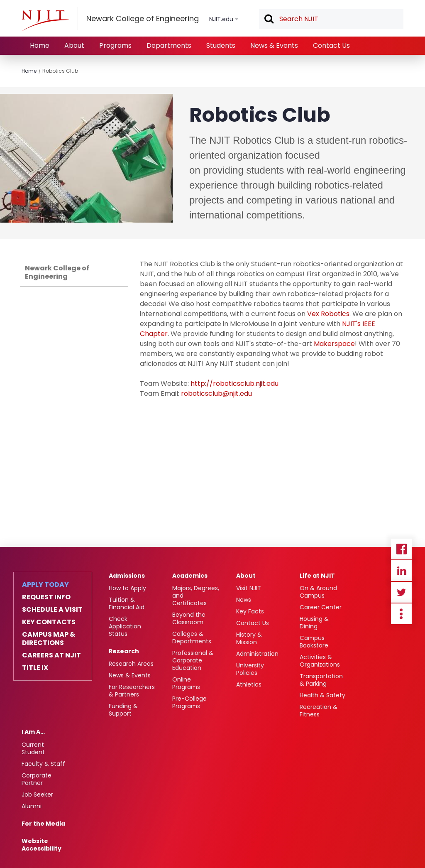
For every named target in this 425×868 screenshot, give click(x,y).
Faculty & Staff (43, 764)
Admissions (127, 576)
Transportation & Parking (321, 680)
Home (40, 45)
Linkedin (401, 571)
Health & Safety (322, 695)
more (401, 614)
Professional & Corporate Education (193, 660)
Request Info (46, 597)
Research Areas (131, 664)
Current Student (33, 748)
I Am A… (33, 732)
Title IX (35, 668)
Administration (257, 654)
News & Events (274, 45)
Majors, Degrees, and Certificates (196, 596)
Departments (169, 45)
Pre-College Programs (189, 702)
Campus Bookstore (314, 642)
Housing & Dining (314, 623)
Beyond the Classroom (189, 618)
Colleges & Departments (192, 638)
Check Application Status (125, 626)
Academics (190, 576)
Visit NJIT (249, 588)
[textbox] (331, 19)
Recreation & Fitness (319, 711)
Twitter (401, 592)
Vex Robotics (328, 314)
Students (221, 45)
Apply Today (45, 585)
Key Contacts (49, 622)
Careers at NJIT (51, 655)
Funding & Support (123, 710)
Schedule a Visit (52, 610)
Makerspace (334, 344)
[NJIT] (45, 20)
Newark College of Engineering (57, 272)
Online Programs (186, 683)
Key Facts (250, 611)
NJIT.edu (221, 19)
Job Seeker (37, 794)
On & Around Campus (318, 592)
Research (124, 651)
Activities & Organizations (320, 661)
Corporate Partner (37, 779)
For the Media (43, 824)
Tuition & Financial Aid (127, 603)
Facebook (401, 549)
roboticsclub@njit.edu (216, 394)
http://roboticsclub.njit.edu (234, 384)
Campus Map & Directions (49, 639)
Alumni (32, 806)
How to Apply (127, 588)
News (244, 600)
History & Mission (249, 638)
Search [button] (269, 20)
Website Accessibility (42, 845)
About (74, 45)
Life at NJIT (317, 576)
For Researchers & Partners (132, 691)
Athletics (249, 684)
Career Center (321, 607)
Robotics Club (60, 71)
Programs (115, 45)
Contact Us (331, 45)
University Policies (250, 669)
